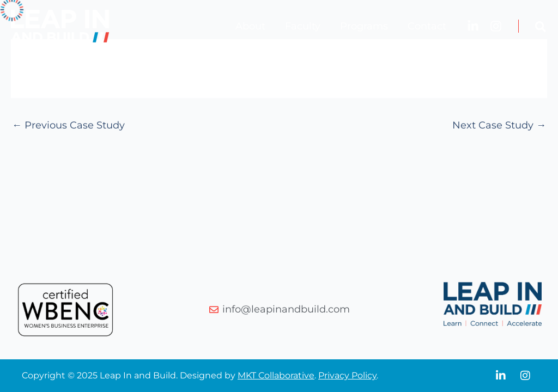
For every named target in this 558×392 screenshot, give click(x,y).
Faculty (303, 26)
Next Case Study (499, 125)
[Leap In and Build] (60, 26)
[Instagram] (496, 26)
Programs (364, 26)
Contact (427, 26)
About (250, 26)
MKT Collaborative (276, 375)
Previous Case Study (68, 125)
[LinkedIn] (473, 26)
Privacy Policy (347, 375)
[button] (541, 29)
